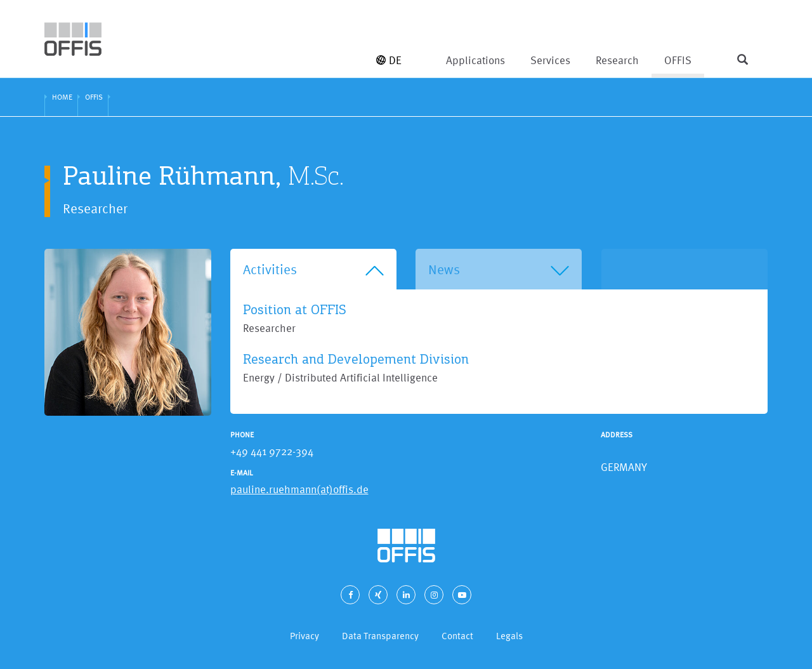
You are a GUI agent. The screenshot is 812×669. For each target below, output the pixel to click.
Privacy (304, 636)
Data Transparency (380, 636)
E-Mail (242, 473)
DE (389, 60)
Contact (457, 636)
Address (617, 435)
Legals (509, 636)
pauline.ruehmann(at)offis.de (299, 489)
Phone (242, 435)
